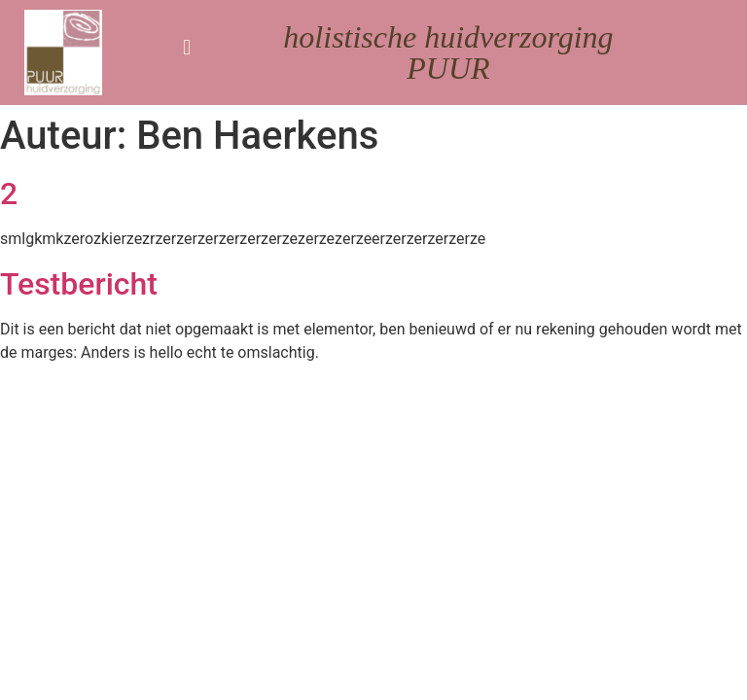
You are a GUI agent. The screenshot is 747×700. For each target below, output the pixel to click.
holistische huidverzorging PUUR (448, 52)
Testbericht (79, 284)
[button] (186, 47)
